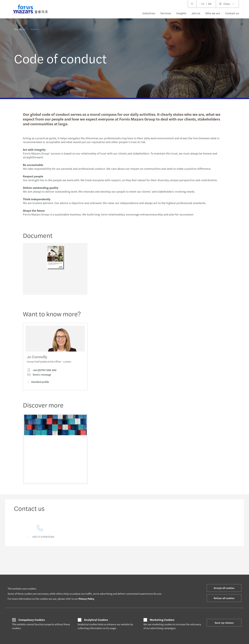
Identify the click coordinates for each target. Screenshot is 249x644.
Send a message (39, 380)
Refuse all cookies (224, 598)
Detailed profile (38, 388)
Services (166, 13)
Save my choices (224, 623)
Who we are (213, 13)
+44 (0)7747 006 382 (42, 376)
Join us (196, 13)
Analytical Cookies (96, 620)
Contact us (232, 13)
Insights (181, 13)
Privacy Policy (86, 599)
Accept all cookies (224, 588)
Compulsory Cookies (32, 620)
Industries (149, 13)
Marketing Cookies (162, 620)
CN (203, 4)
